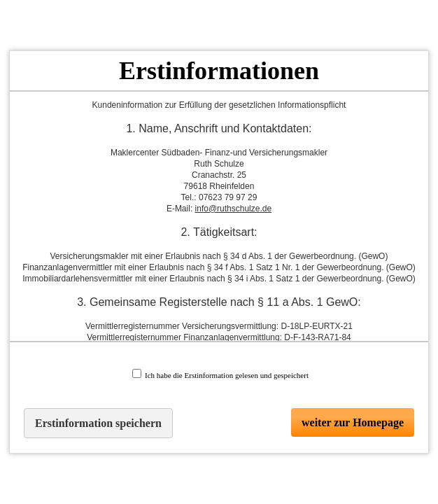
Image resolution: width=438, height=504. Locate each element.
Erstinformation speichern (98, 423)
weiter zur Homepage (353, 422)
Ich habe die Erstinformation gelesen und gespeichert (220, 374)
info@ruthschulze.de (234, 209)
